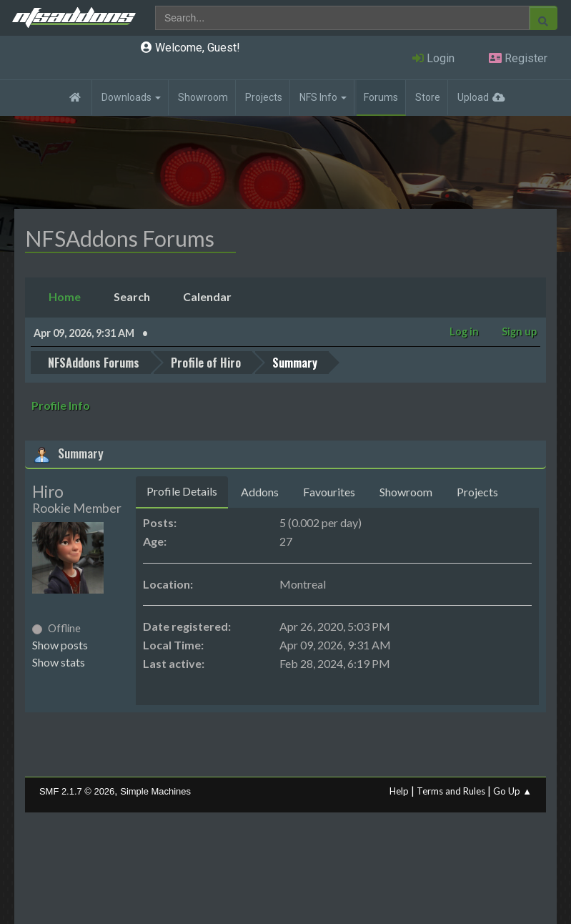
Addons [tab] (260, 491)
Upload (473, 97)
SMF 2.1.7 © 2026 (77, 791)
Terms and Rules (451, 790)
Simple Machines (155, 791)
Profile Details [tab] (182, 490)
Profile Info (61, 404)
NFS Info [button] (323, 97)
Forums (381, 97)
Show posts (60, 644)
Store (428, 97)
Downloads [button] (131, 97)
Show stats (59, 661)
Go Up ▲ (512, 790)
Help (399, 790)
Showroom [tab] (406, 491)
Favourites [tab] (329, 491)
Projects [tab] (477, 491)
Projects (264, 97)
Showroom (203, 97)
